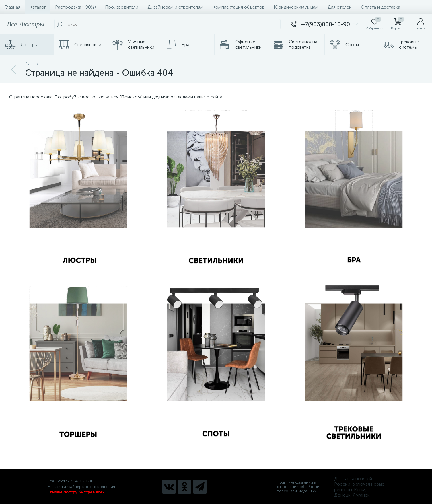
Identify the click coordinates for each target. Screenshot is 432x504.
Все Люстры (26, 24)
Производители (122, 7)
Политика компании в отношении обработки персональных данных (298, 487)
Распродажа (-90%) (75, 7)
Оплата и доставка (381, 7)
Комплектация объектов (239, 7)
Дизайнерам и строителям (175, 7)
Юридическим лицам (296, 7)
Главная (12, 7)
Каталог (38, 7)
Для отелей (340, 7)
